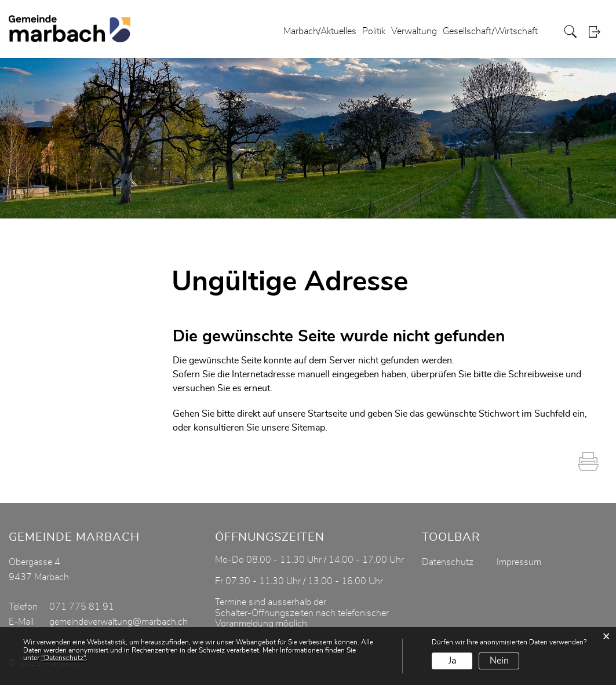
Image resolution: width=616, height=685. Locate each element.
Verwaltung (414, 31)
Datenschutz (448, 562)
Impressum (519, 562)
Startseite (327, 414)
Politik (374, 31)
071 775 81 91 (82, 607)
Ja (452, 661)
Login (598, 32)
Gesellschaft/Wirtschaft (490, 31)
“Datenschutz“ (63, 658)
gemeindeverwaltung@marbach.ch (119, 622)
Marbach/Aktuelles (320, 31)
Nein (499, 661)
